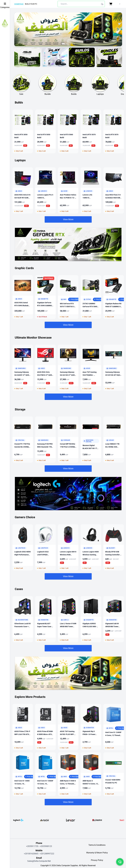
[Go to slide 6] (74, 44)
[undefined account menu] (119, 4)
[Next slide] (118, 29)
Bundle (48, 94)
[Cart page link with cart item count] (111, 4)
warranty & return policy (97, 853)
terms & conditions (97, 845)
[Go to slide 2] (66, 44)
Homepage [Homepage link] (19, 4)
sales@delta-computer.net (39, 861)
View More (68, 219)
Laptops (100, 94)
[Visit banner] (27, 57)
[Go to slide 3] (68, 44)
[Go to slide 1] (63, 44)
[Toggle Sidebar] (5, 4)
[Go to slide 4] (70, 44)
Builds (74, 94)
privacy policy (97, 860)
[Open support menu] (120, 862)
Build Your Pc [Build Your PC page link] (31, 4)
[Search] (102, 4)
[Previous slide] (19, 29)
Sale (21, 94)
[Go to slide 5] (72, 44)
